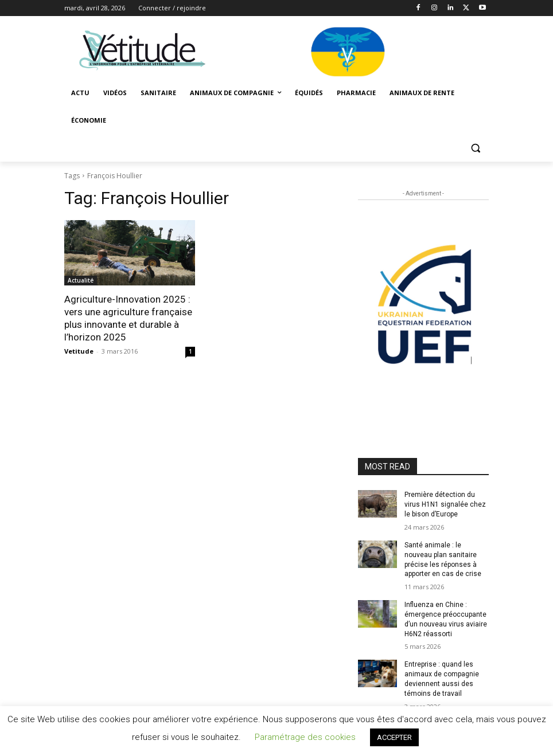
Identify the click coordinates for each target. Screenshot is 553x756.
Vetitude (79, 351)
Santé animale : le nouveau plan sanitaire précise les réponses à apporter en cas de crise (443, 559)
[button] (475, 148)
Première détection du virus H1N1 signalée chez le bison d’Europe (445, 504)
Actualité (81, 280)
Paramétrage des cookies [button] (305, 737)
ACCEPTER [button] (394, 737)
